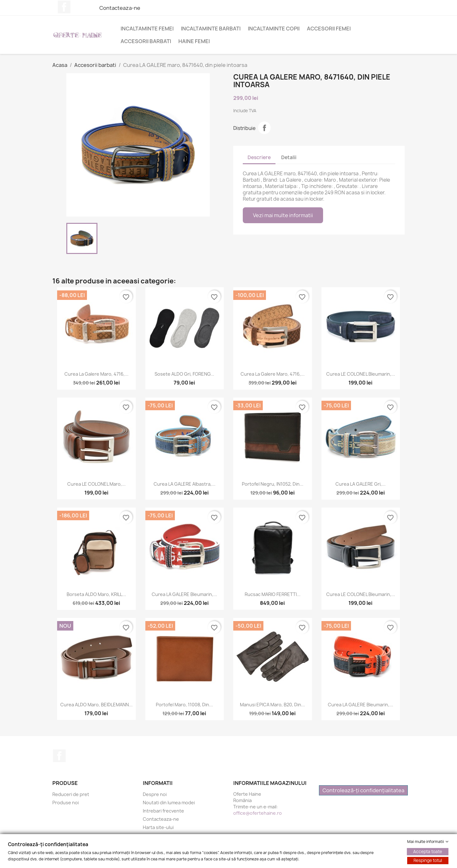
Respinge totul (428, 860)
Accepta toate (428, 852)
